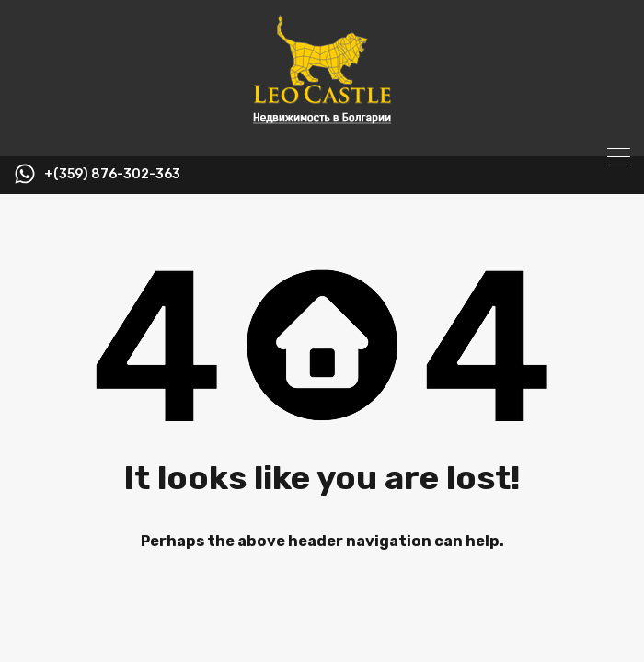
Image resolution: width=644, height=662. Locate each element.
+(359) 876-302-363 (112, 175)
